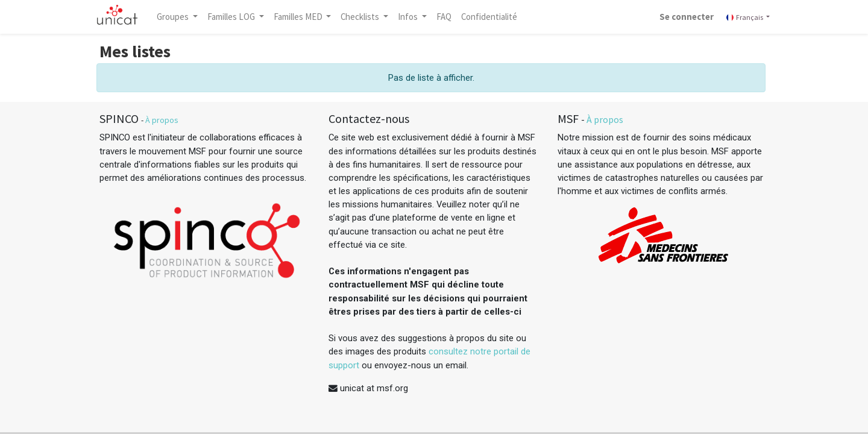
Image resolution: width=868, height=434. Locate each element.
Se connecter (682, 17)
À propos (162, 120)
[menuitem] (448, 17)
